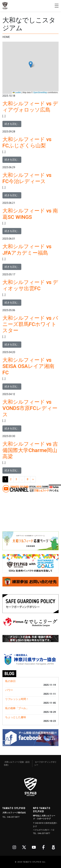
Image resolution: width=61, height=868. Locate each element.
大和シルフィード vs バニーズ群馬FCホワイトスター (30, 324)
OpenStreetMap (40, 92)
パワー (9, 690)
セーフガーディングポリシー (45, 763)
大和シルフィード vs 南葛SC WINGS (30, 214)
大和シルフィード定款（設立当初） (17, 763)
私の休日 (10, 681)
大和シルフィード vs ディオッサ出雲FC (30, 285)
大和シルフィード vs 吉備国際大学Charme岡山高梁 (30, 450)
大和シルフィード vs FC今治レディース (27, 178)
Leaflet (17, 92)
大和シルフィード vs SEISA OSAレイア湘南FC (28, 366)
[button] (31, 64)
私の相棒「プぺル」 (17, 708)
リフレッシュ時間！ (17, 699)
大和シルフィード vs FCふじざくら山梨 (27, 142)
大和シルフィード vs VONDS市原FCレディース (30, 408)
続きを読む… (13, 124)
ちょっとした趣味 (16, 717)
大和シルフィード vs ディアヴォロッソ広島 (30, 107)
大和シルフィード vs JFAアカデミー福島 (27, 250)
